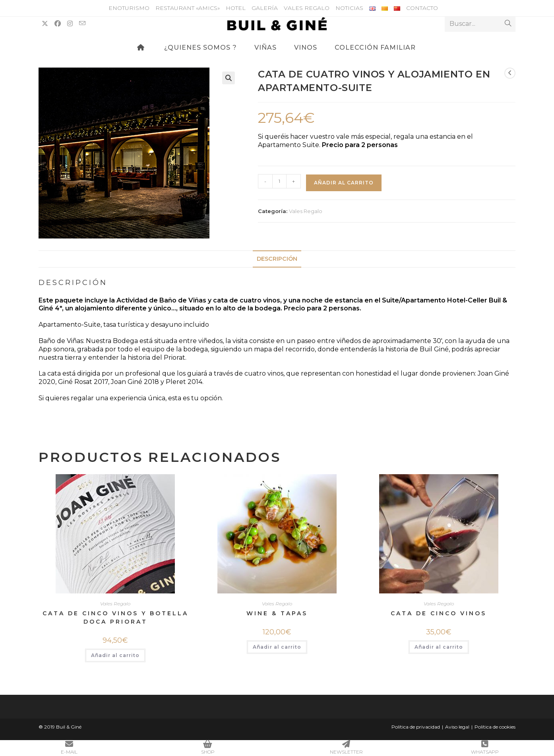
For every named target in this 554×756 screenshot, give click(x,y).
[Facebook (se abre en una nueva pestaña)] (58, 24)
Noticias (349, 8)
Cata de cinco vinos (439, 613)
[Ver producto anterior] (510, 73)
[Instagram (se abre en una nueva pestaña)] (70, 24)
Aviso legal (457, 727)
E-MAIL (69, 747)
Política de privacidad (416, 727)
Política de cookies (495, 727)
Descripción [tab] (277, 259)
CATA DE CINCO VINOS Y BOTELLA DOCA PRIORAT (115, 617)
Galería (265, 8)
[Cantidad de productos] (279, 181)
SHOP (208, 747)
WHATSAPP (485, 747)
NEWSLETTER (346, 747)
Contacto (422, 8)
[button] (229, 78)
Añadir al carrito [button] (115, 655)
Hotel (236, 8)
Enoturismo (129, 8)
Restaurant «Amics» (188, 8)
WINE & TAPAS (277, 613)
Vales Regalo (307, 8)
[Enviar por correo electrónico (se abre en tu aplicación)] (82, 23)
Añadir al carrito (344, 183)
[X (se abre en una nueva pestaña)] (45, 24)
